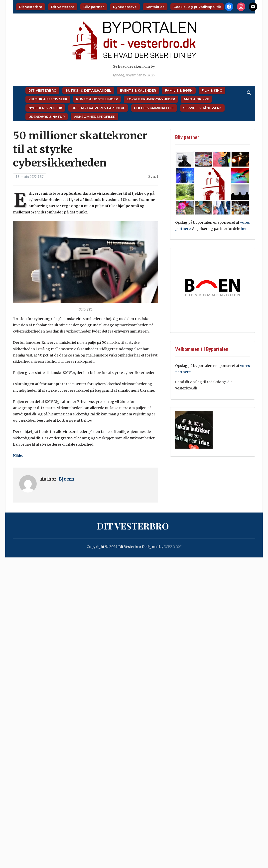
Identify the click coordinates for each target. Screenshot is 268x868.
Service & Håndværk (202, 108)
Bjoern (67, 479)
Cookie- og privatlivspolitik (197, 7)
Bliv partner (94, 7)
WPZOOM (173, 547)
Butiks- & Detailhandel (88, 90)
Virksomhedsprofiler (94, 117)
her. (244, 229)
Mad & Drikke (196, 99)
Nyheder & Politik (45, 108)
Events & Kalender (138, 90)
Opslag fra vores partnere (98, 108)
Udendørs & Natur (47, 117)
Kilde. (18, 456)
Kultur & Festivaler (48, 99)
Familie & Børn (179, 90)
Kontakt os (155, 7)
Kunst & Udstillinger (97, 99)
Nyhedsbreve (125, 7)
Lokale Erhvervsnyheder (151, 99)
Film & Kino (212, 90)
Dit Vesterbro (31, 7)
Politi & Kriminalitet (154, 108)
